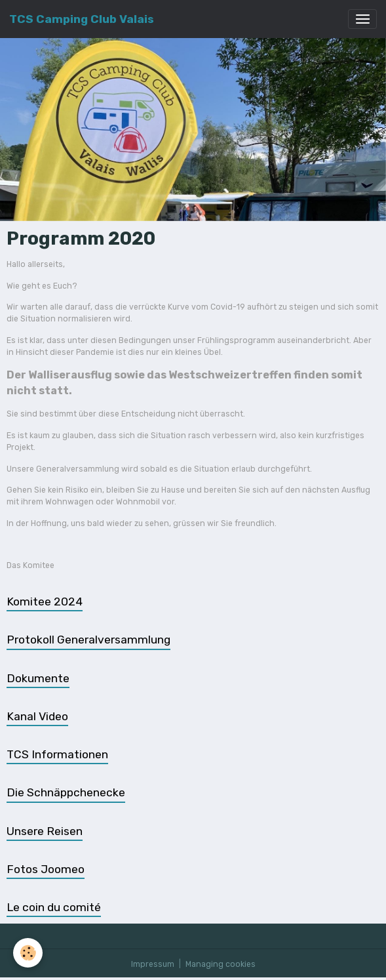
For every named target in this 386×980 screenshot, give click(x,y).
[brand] (82, 19)
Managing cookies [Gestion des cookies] (221, 964)
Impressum (153, 964)
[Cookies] (28, 953)
